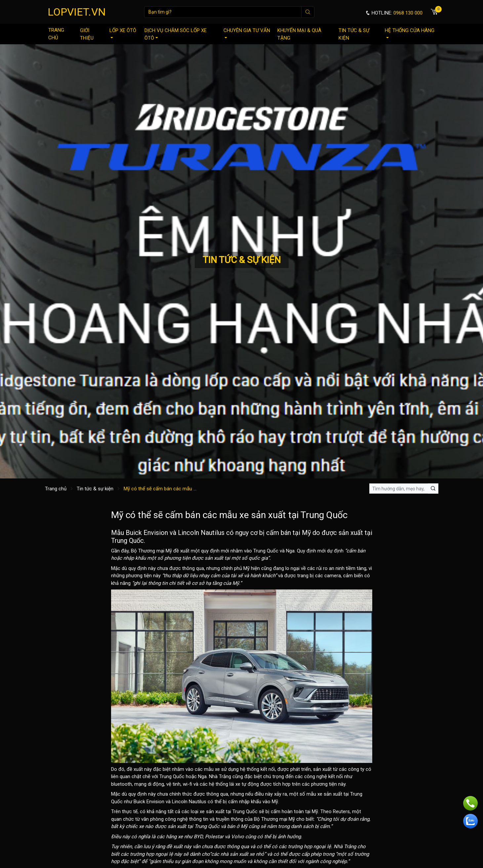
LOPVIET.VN (77, 12)
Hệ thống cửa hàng (410, 33)
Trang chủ (56, 34)
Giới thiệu (87, 34)
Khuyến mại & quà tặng (299, 34)
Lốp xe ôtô (123, 33)
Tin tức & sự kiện (354, 34)
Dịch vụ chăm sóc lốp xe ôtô (176, 34)
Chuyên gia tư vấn (247, 33)
